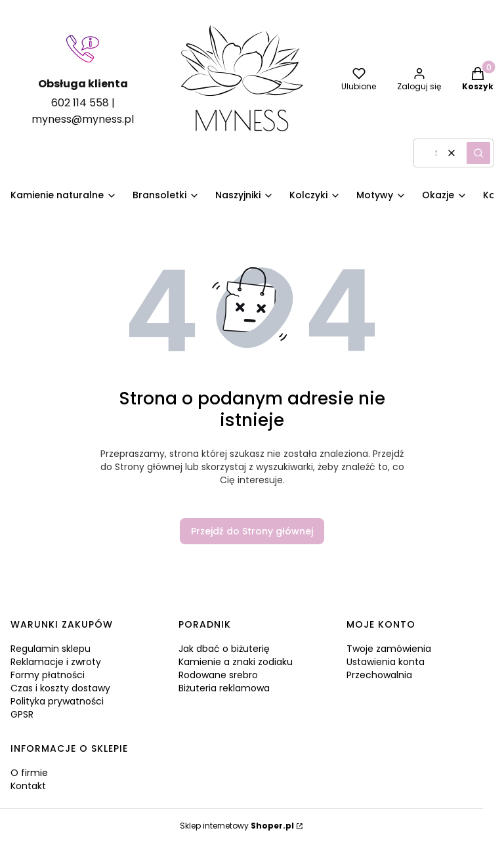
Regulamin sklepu (51, 649)
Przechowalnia (379, 675)
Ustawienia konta (386, 662)
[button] (478, 153)
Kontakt (28, 786)
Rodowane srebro (218, 675)
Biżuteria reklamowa (224, 688)
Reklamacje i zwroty (56, 662)
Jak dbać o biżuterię (224, 649)
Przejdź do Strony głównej (252, 531)
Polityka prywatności (57, 701)
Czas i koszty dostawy (60, 688)
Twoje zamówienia (389, 649)
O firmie (29, 773)
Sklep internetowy (237, 826)
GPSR (22, 714)
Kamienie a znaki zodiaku (236, 662)
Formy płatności (48, 675)
